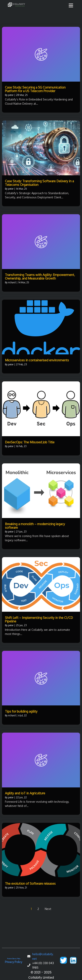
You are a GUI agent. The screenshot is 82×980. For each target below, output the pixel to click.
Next (48, 909)
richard (12, 282)
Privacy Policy (14, 962)
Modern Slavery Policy (14, 959)
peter (11, 95)
